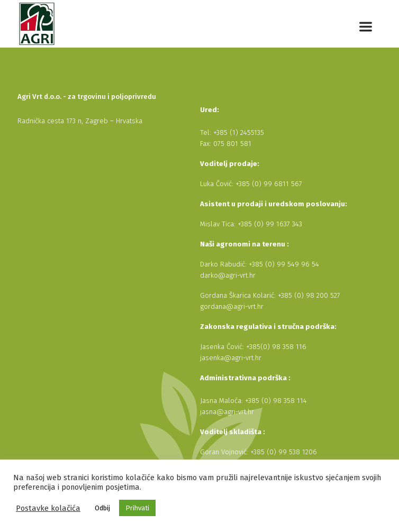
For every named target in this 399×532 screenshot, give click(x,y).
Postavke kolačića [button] (48, 508)
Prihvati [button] (137, 508)
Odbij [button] (102, 508)
